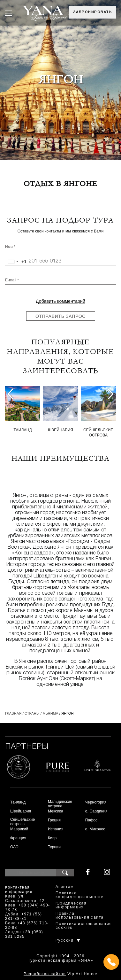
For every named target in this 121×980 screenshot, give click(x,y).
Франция (18, 838)
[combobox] (16, 262)
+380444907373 (60, 971)
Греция (54, 820)
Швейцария (60, 430)
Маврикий (19, 829)
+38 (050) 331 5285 (24, 934)
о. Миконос (95, 829)
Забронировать (93, 12)
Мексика (56, 811)
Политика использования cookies (84, 926)
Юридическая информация (71, 905)
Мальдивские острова (60, 804)
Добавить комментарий (60, 301)
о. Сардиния (96, 811)
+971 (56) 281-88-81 (23, 916)
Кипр (52, 838)
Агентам (65, 887)
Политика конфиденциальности (80, 895)
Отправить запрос (60, 316)
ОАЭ (14, 847)
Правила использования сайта (80, 916)
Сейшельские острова (98, 433)
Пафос (91, 820)
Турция (54, 847)
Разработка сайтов (45, 974)
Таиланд (23, 430)
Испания (56, 829)
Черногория (96, 802)
